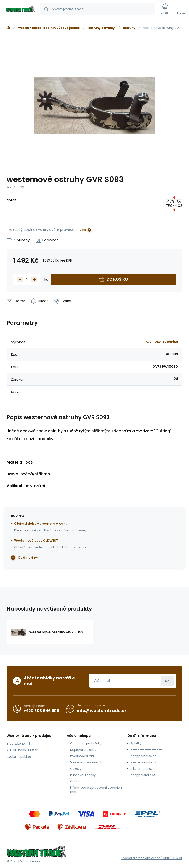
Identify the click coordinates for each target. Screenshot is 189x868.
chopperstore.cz (143, 775)
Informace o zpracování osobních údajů (96, 790)
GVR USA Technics (162, 342)
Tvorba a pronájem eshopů (142, 858)
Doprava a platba (83, 750)
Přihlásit (167, 681)
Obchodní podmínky (86, 743)
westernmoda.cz (143, 762)
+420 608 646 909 (41, 711)
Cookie (75, 781)
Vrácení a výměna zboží (88, 762)
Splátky (136, 743)
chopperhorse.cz (143, 756)
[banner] (20, 9)
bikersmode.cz (142, 769)
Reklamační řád (82, 756)
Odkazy (76, 769)
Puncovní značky (83, 775)
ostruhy (129, 28)
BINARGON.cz (173, 858)
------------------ (146, 750)
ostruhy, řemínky (101, 28)
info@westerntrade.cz (102, 711)
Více (83, 230)
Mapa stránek (30, 861)
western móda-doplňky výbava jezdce (49, 28)
